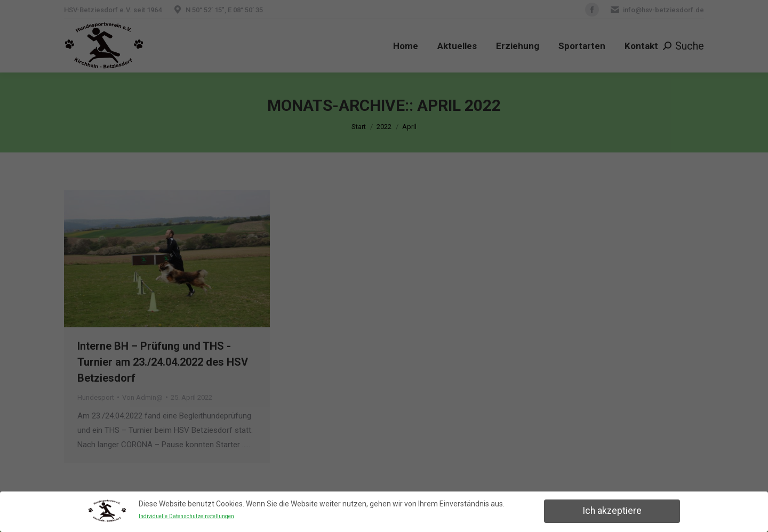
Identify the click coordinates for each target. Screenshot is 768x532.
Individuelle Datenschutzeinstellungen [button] (186, 516)
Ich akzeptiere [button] (612, 511)
